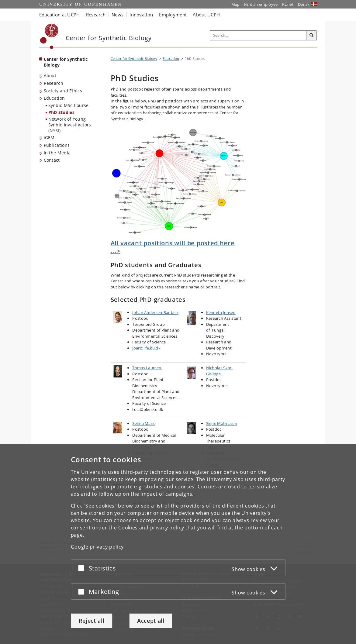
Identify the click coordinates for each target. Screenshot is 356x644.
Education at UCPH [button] (60, 15)
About (50, 76)
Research (54, 83)
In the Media (57, 153)
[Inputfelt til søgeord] (258, 35)
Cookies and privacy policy (151, 528)
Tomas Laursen (147, 368)
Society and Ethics (63, 91)
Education (54, 98)
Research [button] (96, 15)
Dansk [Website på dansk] (304, 4)
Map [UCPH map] (236, 4)
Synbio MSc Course (69, 105)
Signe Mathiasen (222, 423)
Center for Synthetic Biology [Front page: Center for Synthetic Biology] (66, 62)
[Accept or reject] (83, 568)
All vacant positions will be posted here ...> (173, 247)
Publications (57, 145)
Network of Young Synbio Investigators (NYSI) (70, 125)
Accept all (151, 621)
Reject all (92, 621)
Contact (52, 160)
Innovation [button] (141, 15)
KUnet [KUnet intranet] (288, 4)
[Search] (312, 36)
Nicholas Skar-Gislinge (219, 371)
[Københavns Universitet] (49, 36)
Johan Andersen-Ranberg (156, 312)
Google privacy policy (97, 547)
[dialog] (178, 544)
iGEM (49, 138)
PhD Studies (61, 112)
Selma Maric (144, 423)
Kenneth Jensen (221, 312)
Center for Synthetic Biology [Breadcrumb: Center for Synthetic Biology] (134, 59)
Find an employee (261, 4)
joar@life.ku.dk (146, 348)
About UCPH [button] (206, 15)
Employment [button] (173, 15)
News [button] (118, 15)
